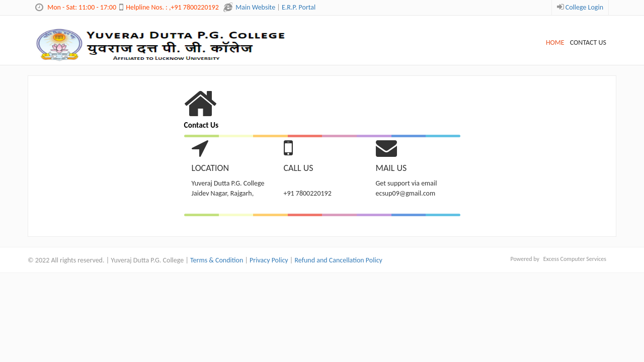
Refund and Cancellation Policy (338, 260)
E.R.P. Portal (299, 7)
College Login (584, 7)
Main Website (255, 7)
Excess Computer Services (575, 259)
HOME (555, 42)
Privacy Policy (269, 260)
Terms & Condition (217, 260)
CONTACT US (588, 42)
